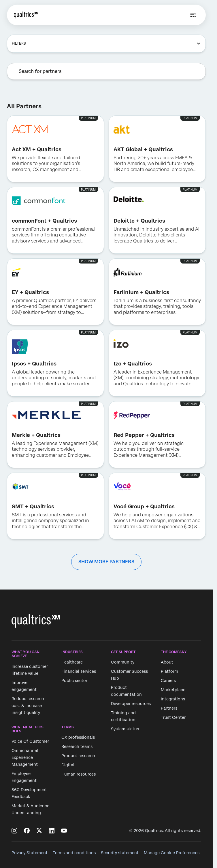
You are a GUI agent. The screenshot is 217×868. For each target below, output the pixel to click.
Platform (169, 672)
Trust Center (173, 718)
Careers (168, 681)
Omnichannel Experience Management (25, 758)
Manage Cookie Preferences (172, 853)
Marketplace (173, 690)
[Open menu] (193, 15)
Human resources (79, 774)
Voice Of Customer (30, 742)
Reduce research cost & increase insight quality (28, 706)
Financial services (79, 672)
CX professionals (78, 737)
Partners (169, 708)
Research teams (77, 746)
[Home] (26, 15)
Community (123, 662)
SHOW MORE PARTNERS (106, 562)
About (167, 662)
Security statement (120, 853)
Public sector (74, 681)
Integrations (173, 699)
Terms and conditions (74, 853)
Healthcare (72, 662)
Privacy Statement (30, 853)
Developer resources (131, 704)
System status (125, 729)
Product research (78, 756)
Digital (68, 765)
